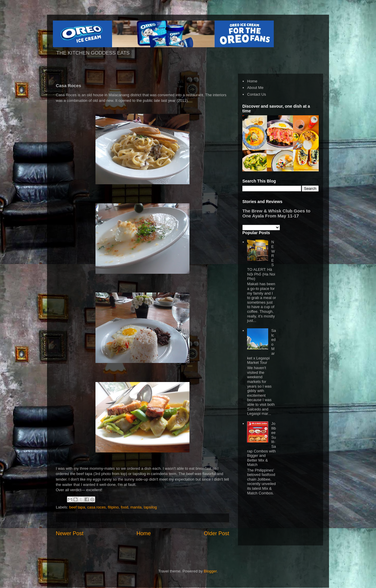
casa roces (96, 507)
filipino (113, 507)
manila (136, 507)
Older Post (216, 533)
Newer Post (70, 533)
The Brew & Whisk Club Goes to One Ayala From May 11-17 (276, 213)
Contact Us (256, 94)
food (124, 507)
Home (144, 533)
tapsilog (150, 507)
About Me (255, 88)
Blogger (210, 571)
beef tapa (77, 507)
